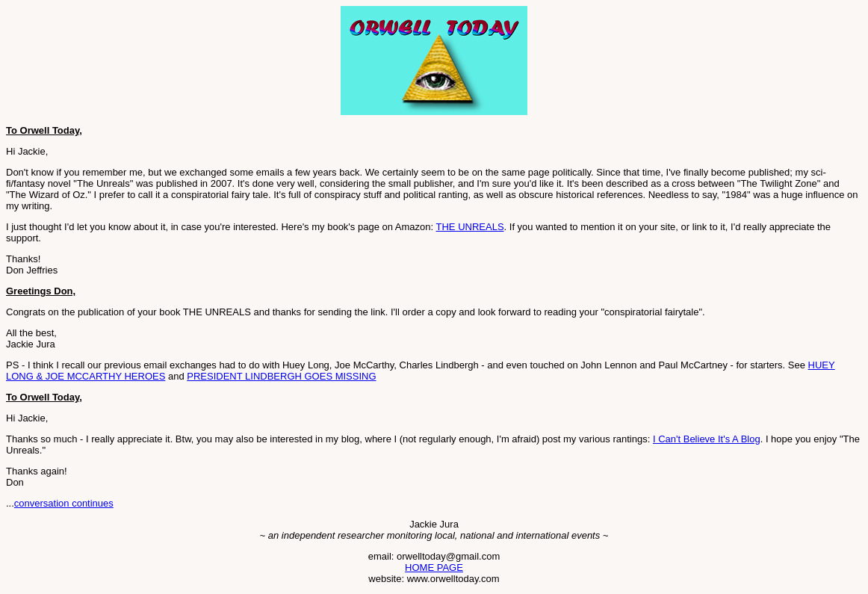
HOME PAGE (434, 567)
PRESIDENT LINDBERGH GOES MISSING (281, 376)
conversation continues (64, 503)
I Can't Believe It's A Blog (707, 439)
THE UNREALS (470, 227)
